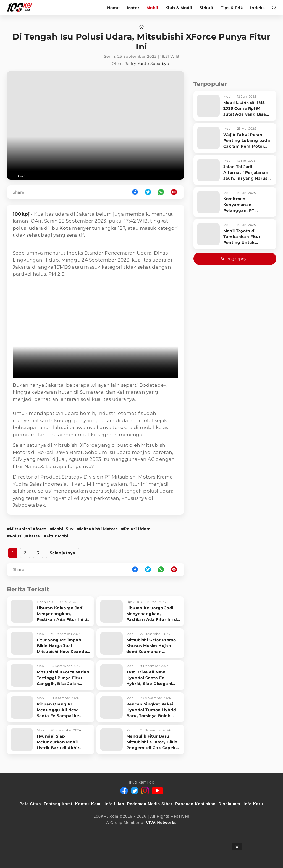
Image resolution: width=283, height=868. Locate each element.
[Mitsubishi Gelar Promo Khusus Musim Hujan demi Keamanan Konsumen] (140, 643)
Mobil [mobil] (152, 8)
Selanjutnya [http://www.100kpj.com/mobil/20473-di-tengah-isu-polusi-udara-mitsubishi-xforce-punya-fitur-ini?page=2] (62, 553)
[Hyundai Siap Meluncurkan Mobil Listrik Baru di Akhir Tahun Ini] (51, 739)
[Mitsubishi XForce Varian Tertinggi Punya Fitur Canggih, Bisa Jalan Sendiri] (51, 675)
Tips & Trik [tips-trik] (232, 8)
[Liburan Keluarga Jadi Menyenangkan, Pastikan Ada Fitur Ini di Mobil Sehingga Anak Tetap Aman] (51, 611)
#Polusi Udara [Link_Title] (136, 529)
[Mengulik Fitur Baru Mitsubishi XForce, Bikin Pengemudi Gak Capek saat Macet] (140, 739)
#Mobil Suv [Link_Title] (62, 529)
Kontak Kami (89, 804)
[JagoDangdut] (251, 832)
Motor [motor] (133, 8)
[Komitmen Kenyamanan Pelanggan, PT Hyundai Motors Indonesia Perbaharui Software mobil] (235, 202)
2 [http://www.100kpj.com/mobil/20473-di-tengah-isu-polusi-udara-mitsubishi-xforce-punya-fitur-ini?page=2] (25, 553)
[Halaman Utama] (21, 8)
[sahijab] (83, 832)
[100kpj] (61, 832)
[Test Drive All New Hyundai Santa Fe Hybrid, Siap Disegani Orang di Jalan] (140, 675)
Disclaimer (230, 804)
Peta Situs (30, 804)
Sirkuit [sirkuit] (207, 8)
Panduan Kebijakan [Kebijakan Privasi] (195, 804)
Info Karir (253, 804)
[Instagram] (145, 791)
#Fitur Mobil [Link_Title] (57, 536)
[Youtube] (157, 791)
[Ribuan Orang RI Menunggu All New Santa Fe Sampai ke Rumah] (51, 707)
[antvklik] (195, 832)
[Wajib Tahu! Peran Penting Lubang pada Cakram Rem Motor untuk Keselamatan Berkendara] (235, 138)
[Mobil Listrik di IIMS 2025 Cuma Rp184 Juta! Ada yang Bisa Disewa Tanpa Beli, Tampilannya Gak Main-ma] (235, 106)
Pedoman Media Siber (150, 804)
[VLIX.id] (109, 832)
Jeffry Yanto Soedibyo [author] (147, 64)
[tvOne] (152, 832)
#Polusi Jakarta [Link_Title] (23, 536)
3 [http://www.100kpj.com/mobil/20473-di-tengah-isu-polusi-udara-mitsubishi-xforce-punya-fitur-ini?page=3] (38, 553)
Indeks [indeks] (257, 8)
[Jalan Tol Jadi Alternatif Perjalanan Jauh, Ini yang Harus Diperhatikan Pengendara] (235, 170)
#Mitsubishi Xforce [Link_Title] (27, 529)
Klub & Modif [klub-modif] (179, 8)
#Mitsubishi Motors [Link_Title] (97, 529)
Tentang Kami (58, 804)
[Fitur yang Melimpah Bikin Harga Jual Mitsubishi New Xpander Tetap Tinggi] (51, 643)
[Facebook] (124, 791)
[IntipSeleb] (222, 832)
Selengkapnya (235, 259)
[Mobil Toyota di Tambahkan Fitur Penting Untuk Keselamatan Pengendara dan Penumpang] (235, 234)
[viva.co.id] (34, 832)
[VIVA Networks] (162, 823)
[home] (141, 27)
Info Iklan (114, 804)
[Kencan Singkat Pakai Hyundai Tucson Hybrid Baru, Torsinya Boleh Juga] (140, 707)
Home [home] (113, 8)
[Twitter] (135, 791)
